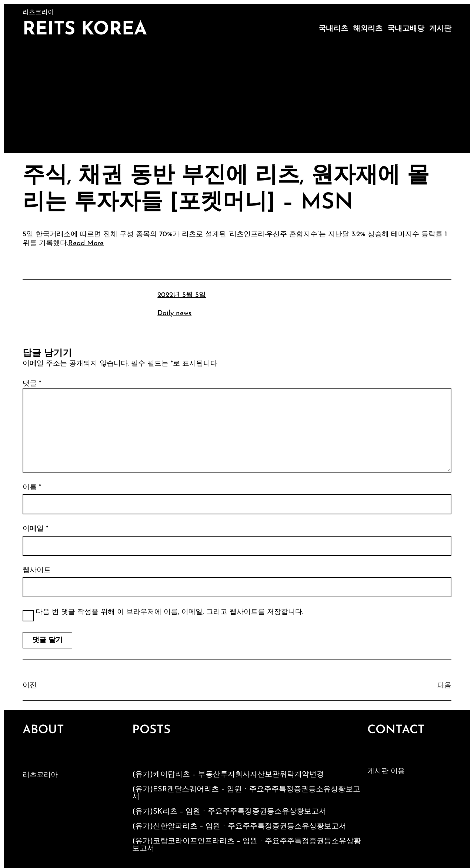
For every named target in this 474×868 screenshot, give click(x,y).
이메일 (35, 529)
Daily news (174, 313)
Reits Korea (85, 30)
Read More (86, 243)
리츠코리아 (40, 775)
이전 (30, 686)
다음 (444, 686)
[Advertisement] (237, 98)
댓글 (32, 384)
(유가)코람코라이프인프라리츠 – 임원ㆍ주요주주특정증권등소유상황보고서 (247, 845)
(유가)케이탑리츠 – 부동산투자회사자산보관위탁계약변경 (228, 775)
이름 (32, 488)
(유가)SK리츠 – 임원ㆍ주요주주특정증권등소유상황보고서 (229, 812)
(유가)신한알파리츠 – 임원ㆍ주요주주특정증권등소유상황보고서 (239, 827)
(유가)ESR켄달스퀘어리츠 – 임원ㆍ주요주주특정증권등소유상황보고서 (246, 793)
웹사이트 (37, 570)
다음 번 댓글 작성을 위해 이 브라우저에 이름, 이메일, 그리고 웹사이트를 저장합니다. (169, 612)
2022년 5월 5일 (182, 295)
